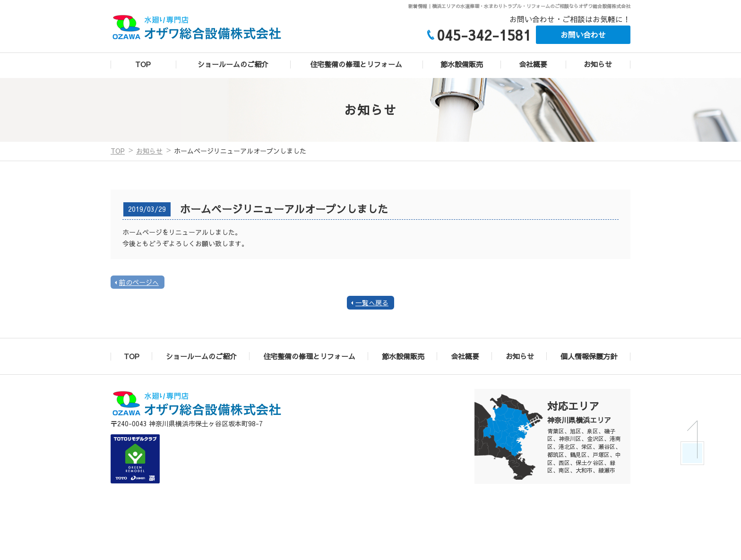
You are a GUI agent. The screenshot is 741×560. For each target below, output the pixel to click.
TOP (143, 64)
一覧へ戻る (372, 303)
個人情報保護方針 (589, 356)
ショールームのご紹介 (233, 64)
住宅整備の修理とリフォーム (356, 64)
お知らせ (598, 64)
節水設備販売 (462, 64)
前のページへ (139, 282)
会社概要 (533, 64)
